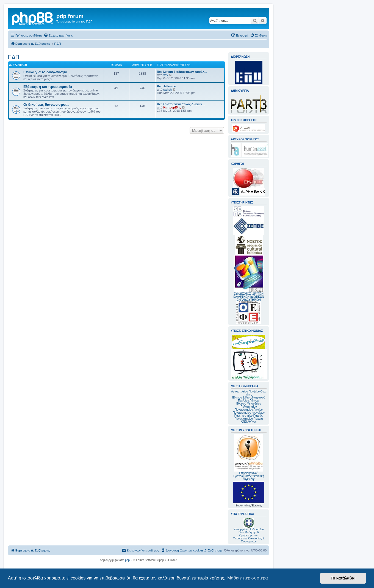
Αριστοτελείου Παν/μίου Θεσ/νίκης (249, 393)
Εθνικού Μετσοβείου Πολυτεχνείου (249, 405)
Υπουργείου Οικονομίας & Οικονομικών (249, 540)
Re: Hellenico (167, 86)
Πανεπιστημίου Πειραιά (249, 419)
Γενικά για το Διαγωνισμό (45, 72)
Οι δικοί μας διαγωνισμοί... (46, 104)
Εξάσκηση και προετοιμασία (48, 87)
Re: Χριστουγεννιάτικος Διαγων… (181, 104)
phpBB (129, 560)
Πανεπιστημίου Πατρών (249, 416)
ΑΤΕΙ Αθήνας (249, 422)
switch (167, 90)
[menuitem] (58, 35)
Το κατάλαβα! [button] (343, 578)
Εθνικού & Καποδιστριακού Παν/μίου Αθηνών (249, 399)
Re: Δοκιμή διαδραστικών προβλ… (182, 72)
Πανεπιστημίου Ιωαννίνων (249, 413)
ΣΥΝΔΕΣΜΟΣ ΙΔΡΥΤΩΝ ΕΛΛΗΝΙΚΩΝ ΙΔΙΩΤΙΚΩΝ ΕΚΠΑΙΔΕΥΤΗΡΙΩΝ (249, 297)
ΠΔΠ (13, 57)
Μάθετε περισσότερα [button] (248, 578)
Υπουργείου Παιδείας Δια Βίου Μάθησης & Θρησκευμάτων (249, 532)
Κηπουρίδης (172, 107)
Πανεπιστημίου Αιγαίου (249, 410)
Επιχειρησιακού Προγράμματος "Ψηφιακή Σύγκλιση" (249, 457)
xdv (166, 75)
